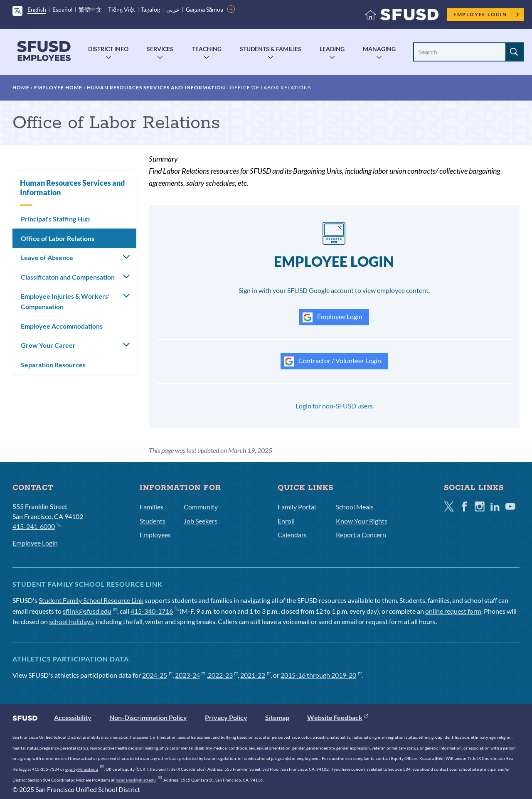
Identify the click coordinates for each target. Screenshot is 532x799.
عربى (173, 9)
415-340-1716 (154, 611)
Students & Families (271, 49)
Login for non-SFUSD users (334, 406)
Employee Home (58, 87)
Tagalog (150, 9)
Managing (379, 49)
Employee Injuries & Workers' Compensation (65, 301)
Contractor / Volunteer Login (332, 361)
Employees (155, 535)
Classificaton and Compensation (68, 277)
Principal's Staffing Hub (55, 219)
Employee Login (486, 14)
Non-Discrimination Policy (148, 717)
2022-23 (223, 675)
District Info (108, 49)
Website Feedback (337, 717)
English (37, 9)
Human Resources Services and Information (156, 87)
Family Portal (297, 507)
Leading (332, 49)
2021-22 (255, 675)
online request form (453, 611)
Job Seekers (201, 521)
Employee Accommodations (62, 326)
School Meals (355, 507)
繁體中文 (90, 9)
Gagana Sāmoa (205, 9)
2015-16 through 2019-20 (321, 675)
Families (151, 507)
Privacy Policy (226, 717)
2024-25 (157, 675)
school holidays (71, 621)
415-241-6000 (36, 526)
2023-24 (190, 675)
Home (21, 87)
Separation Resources (53, 365)
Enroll (286, 521)
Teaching (207, 49)
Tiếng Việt (122, 9)
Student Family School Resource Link (91, 600)
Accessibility (73, 717)
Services (160, 49)
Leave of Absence (47, 257)
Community (201, 507)
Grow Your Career (48, 345)
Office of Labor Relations (58, 238)
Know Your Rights (362, 521)
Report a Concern (361, 535)
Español (63, 9)
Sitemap (277, 717)
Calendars (292, 535)
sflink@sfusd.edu (90, 611)
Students (153, 521)
